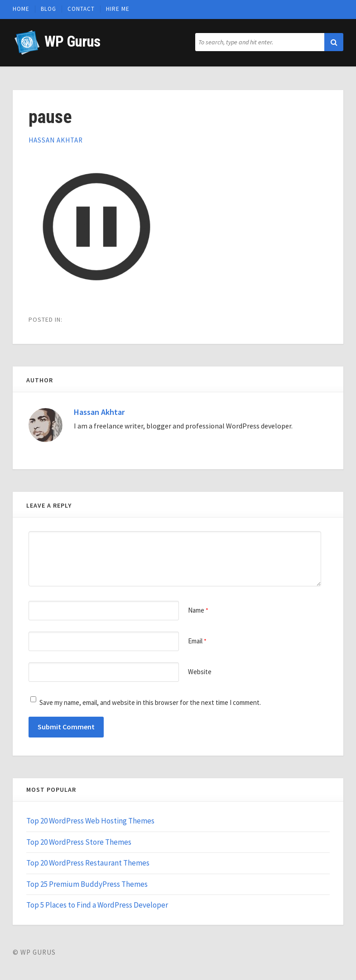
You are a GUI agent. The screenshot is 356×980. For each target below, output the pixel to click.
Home (21, 9)
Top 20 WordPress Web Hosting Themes (90, 821)
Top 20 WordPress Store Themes (79, 842)
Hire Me (118, 9)
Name (198, 610)
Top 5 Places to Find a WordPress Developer (97, 905)
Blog (48, 9)
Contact (81, 9)
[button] (334, 42)
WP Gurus (72, 41)
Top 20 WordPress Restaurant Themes (88, 863)
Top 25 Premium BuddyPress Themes (87, 884)
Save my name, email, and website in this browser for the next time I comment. (150, 702)
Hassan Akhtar (56, 140)
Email (197, 641)
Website (200, 672)
